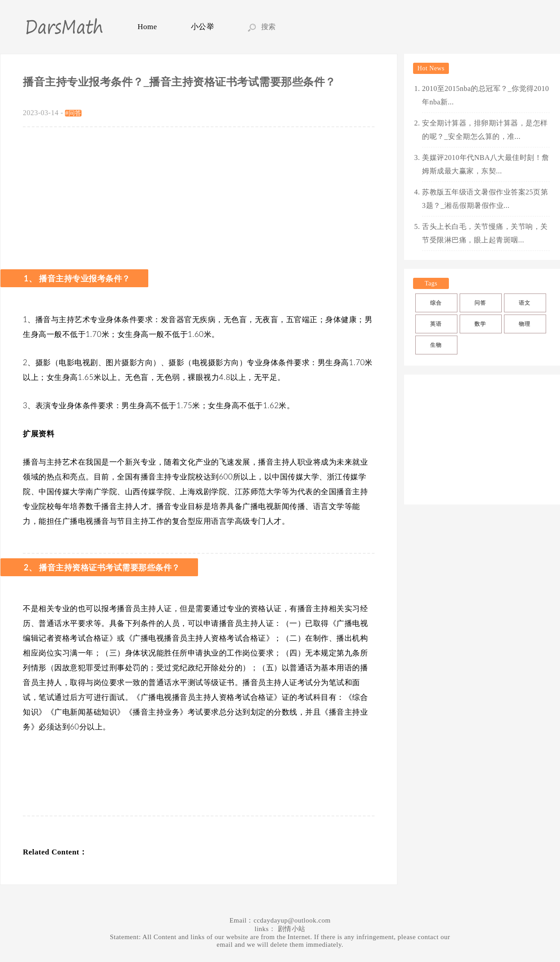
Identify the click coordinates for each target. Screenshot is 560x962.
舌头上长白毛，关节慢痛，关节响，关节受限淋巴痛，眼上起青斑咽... (485, 233)
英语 (436, 324)
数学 (480, 324)
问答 (480, 303)
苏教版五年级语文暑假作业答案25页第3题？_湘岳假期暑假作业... (485, 199)
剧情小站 (292, 929)
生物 (436, 345)
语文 (524, 303)
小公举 (203, 27)
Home (147, 27)
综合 (436, 303)
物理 (524, 324)
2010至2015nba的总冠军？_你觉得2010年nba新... (486, 95)
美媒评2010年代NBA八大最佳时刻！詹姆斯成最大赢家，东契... (486, 164)
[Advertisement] (199, 194)
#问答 (73, 113)
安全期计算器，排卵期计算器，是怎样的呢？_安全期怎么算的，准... (485, 130)
